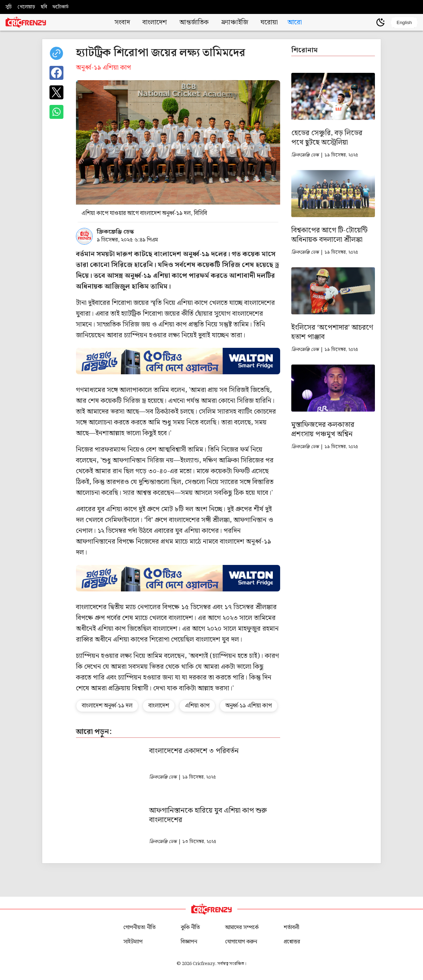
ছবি (44, 7)
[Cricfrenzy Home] (26, 22)
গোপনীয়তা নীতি (140, 928)
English (404, 22)
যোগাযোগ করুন (241, 942)
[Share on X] (56, 92)
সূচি (9, 7)
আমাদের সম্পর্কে (242, 928)
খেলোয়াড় (26, 7)
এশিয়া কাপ (197, 706)
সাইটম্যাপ (133, 942)
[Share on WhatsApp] (56, 112)
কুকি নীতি (190, 928)
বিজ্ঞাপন (189, 942)
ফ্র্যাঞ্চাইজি (235, 22)
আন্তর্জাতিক (194, 22)
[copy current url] (56, 53)
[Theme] (380, 22)
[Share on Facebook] (56, 73)
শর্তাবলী (291, 928)
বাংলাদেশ (155, 22)
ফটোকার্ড (61, 7)
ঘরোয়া (269, 22)
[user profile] (369, 22)
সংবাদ (122, 22)
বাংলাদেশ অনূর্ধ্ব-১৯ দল (107, 706)
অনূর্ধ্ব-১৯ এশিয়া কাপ (249, 706)
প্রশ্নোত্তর (292, 942)
